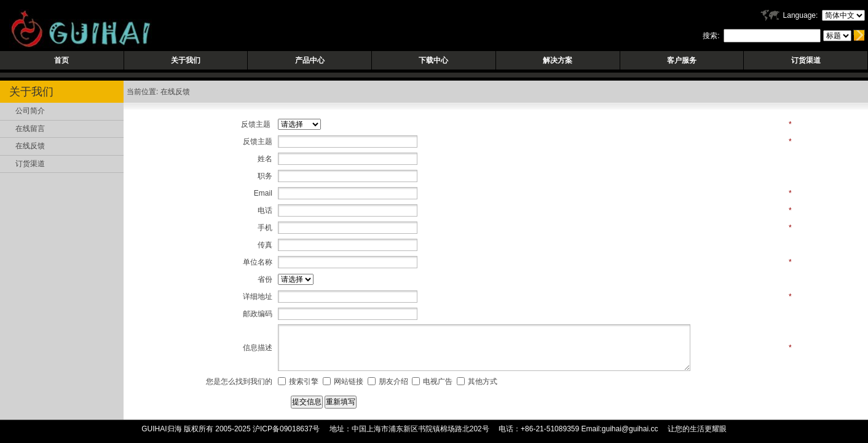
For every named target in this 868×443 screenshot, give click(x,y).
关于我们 (186, 60)
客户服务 (682, 60)
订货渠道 (806, 60)
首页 (61, 60)
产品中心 (310, 60)
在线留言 (30, 129)
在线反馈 (30, 146)
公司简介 (30, 111)
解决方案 (558, 60)
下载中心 (433, 60)
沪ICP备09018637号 (286, 429)
